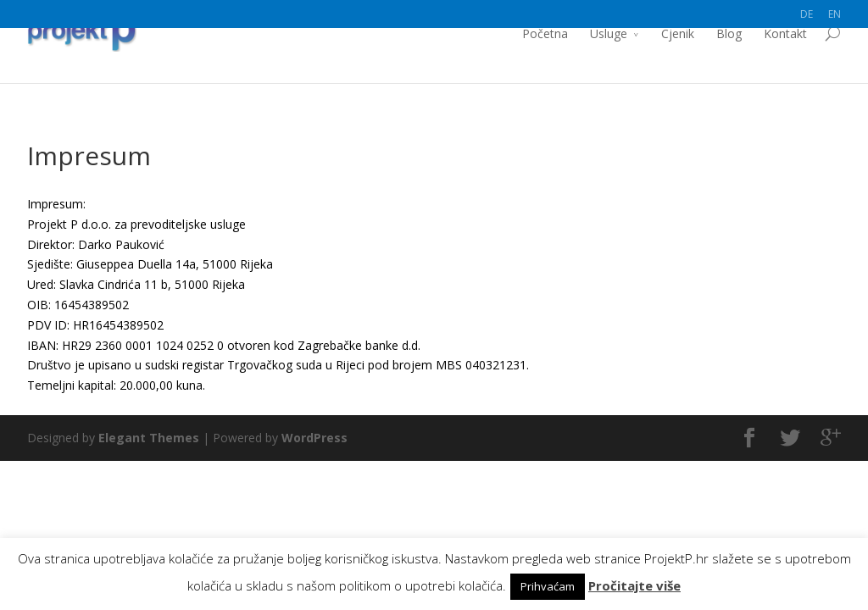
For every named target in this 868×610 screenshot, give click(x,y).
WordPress (314, 438)
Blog (729, 61)
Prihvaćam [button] (548, 586)
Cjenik (678, 61)
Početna (545, 61)
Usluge (609, 61)
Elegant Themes (149, 438)
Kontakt (785, 61)
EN (835, 14)
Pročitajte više (634, 585)
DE (807, 14)
